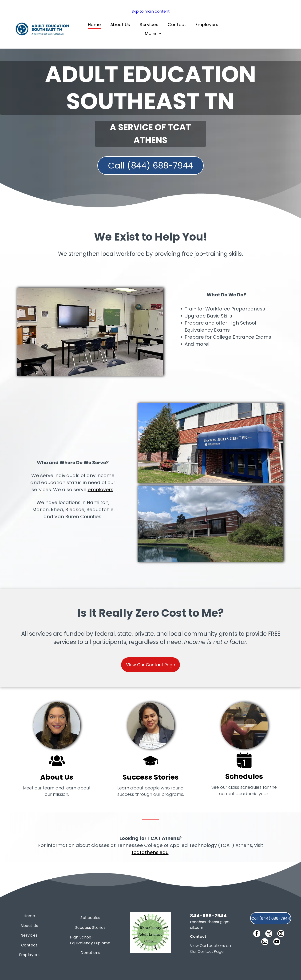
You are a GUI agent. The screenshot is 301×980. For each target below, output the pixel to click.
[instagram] (281, 934)
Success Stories (151, 777)
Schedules (244, 777)
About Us (57, 777)
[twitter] (269, 934)
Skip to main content (151, 11)
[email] (265, 942)
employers (101, 490)
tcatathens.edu (150, 852)
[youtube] (277, 942)
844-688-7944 (208, 916)
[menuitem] (94, 24)
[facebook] (257, 934)
